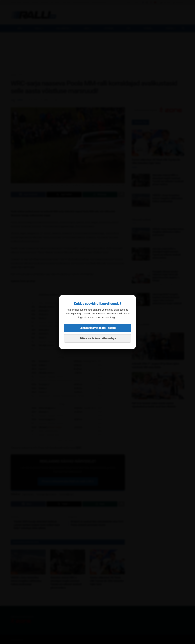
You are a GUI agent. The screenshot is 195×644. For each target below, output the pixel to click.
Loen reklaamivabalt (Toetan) (98, 328)
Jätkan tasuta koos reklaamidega (98, 338)
